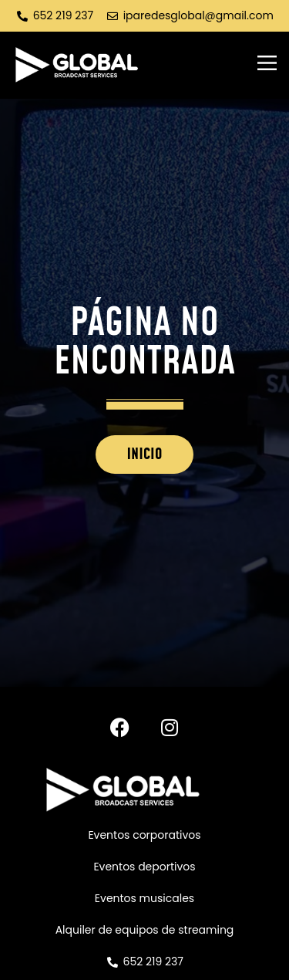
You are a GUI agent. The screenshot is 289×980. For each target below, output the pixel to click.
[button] (267, 65)
